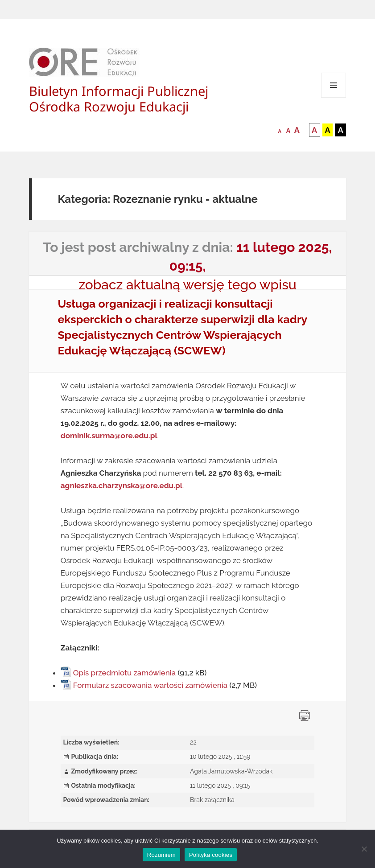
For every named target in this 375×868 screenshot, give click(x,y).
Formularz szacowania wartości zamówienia (150, 685)
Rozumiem (161, 855)
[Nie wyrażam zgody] (364, 849)
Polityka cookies (211, 855)
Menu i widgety (334, 97)
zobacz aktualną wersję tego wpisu (187, 285)
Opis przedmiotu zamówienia (124, 673)
